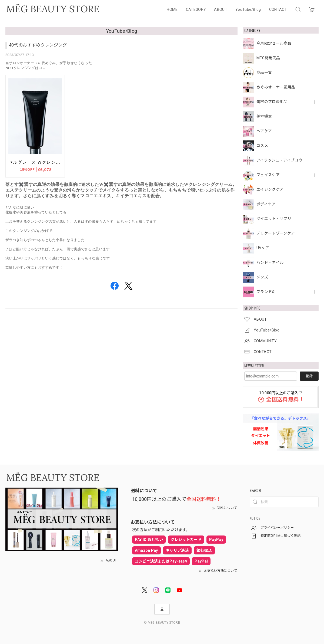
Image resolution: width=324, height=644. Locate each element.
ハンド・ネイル (270, 262)
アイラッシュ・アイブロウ (279, 160)
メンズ (262, 277)
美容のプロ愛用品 (272, 102)
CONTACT (278, 9)
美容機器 (264, 116)
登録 (309, 376)
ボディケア (266, 204)
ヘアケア (264, 131)
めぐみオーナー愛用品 (276, 87)
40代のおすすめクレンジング (38, 45)
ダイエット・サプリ (274, 219)
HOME (172, 9)
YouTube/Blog (248, 9)
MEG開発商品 (268, 58)
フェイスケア (268, 175)
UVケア (263, 248)
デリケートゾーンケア (276, 233)
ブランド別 (266, 292)
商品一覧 (264, 73)
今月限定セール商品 (274, 43)
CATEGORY (196, 9)
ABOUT (221, 9)
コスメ (262, 146)
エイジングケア (270, 189)
